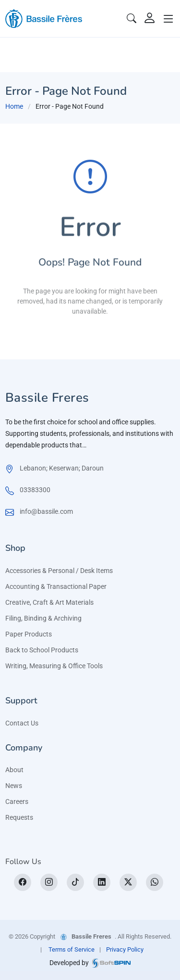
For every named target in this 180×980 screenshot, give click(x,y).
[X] (128, 882)
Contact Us (22, 723)
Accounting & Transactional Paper (56, 586)
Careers (17, 802)
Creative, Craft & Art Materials (49, 602)
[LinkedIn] (102, 882)
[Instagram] (49, 882)
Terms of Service (72, 949)
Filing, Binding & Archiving (43, 618)
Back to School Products (42, 650)
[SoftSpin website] (111, 962)
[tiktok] (75, 882)
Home (14, 106)
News (14, 786)
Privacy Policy (125, 949)
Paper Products (29, 634)
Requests (19, 817)
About (14, 770)
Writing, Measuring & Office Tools (54, 666)
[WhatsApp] (155, 882)
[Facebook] (23, 882)
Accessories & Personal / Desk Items (59, 571)
